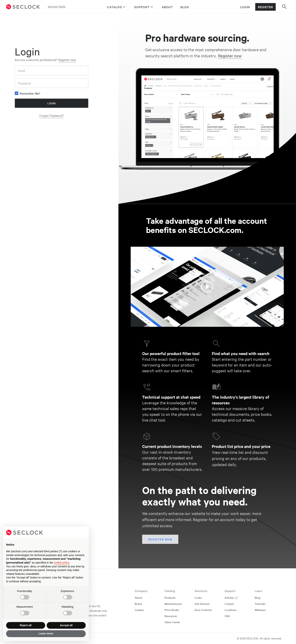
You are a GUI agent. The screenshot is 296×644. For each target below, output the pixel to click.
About (167, 7)
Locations (231, 610)
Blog (185, 7)
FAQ (227, 616)
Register (265, 7)
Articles (231, 598)
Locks (198, 598)
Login (245, 7)
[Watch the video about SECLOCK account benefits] (207, 287)
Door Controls (203, 610)
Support (144, 7)
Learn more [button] (46, 633)
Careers (139, 610)
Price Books (172, 610)
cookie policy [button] (62, 563)
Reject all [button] (26, 625)
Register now (67, 60)
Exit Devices (202, 604)
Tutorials (260, 604)
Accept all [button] (66, 625)
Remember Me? (30, 93)
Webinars (260, 610)
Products (170, 598)
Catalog (117, 7)
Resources (171, 616)
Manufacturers (173, 604)
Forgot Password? (52, 115)
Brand (138, 604)
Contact (229, 604)
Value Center (172, 622)
